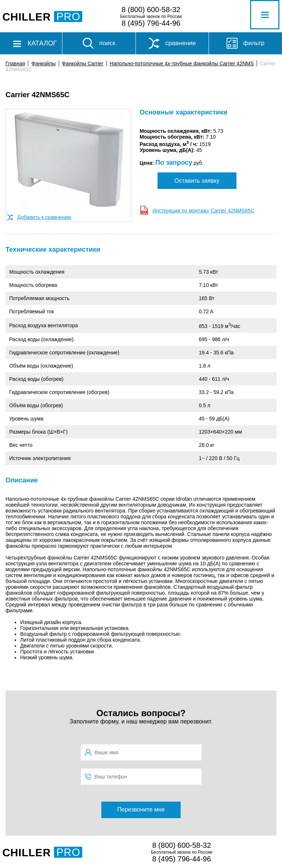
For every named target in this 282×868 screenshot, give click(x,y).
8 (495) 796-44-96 (151, 23)
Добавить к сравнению (44, 217)
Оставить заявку (197, 181)
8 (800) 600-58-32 (151, 10)
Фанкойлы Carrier (83, 63)
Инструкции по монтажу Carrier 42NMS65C (203, 211)
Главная (15, 63)
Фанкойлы (43, 63)
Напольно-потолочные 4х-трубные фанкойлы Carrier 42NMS (182, 63)
